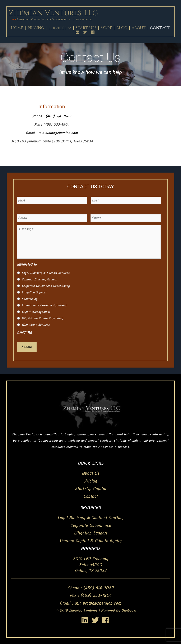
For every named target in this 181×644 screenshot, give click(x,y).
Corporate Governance (90, 526)
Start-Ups (86, 28)
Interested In (27, 264)
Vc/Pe (106, 28)
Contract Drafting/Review (39, 279)
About (139, 28)
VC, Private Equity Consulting (42, 318)
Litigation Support (34, 292)
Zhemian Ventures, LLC (53, 13)
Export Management (36, 312)
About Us (90, 473)
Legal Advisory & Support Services (46, 273)
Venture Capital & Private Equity (91, 541)
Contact (160, 28)
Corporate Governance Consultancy (46, 286)
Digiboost (129, 610)
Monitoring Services (36, 325)
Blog (122, 28)
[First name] (52, 200)
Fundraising (30, 299)
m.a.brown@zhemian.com (58, 133)
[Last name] (126, 200)
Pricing (36, 28)
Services (61, 28)
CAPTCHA (25, 333)
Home (17, 28)
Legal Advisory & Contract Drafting (90, 518)
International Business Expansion (44, 305)
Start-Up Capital (91, 489)
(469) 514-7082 (58, 116)
